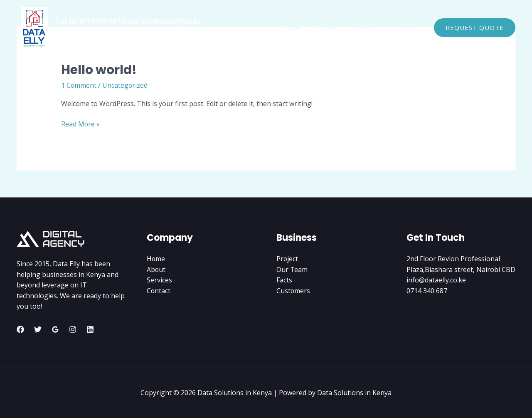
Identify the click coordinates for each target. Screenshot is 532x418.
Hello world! (99, 70)
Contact (407, 27)
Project (287, 259)
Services (369, 27)
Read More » (81, 124)
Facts (284, 280)
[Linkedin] (90, 329)
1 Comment (79, 85)
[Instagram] (73, 329)
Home (301, 27)
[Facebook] (20, 329)
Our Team (292, 270)
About (333, 27)
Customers (293, 291)
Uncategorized (126, 85)
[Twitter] (38, 329)
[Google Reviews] (55, 329)
